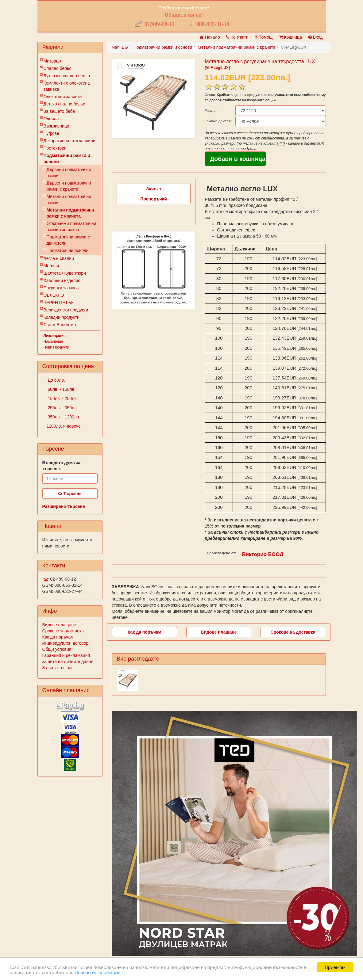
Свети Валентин (60, 325)
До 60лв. (56, 380)
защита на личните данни (68, 662)
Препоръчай (154, 199)
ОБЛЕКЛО (54, 295)
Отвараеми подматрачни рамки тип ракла (71, 227)
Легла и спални (59, 258)
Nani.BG (120, 47)
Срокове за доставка (63, 631)
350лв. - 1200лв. (64, 417)
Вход (315, 37)
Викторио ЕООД (263, 554)
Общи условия (57, 649)
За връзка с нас (58, 668)
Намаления (53, 341)
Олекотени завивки (63, 97)
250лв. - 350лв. (62, 408)
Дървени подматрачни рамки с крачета (69, 186)
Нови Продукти (56, 347)
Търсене (70, 494)
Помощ (264, 37)
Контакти (237, 37)
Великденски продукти (66, 310)
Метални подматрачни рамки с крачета (70, 213)
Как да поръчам (58, 637)
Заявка (154, 189)
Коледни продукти (62, 317)
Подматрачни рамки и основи (67, 158)
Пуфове (51, 133)
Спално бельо (58, 68)
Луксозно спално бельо (67, 76)
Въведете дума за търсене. (62, 466)
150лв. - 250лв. (62, 398)
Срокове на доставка (293, 632)
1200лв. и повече (64, 426)
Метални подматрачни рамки (69, 200)
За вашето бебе (59, 111)
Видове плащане (59, 625)
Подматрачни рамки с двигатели (68, 240)
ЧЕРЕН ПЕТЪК (59, 303)
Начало (210, 37)
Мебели (51, 266)
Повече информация (97, 973)
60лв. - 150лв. (61, 389)
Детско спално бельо (64, 104)
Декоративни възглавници (70, 141)
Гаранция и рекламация (66, 655)
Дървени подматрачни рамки (69, 173)
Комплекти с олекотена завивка (67, 86)
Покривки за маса (61, 288)
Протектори (55, 148)
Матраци (52, 61)
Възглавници (56, 126)
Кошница (290, 37)
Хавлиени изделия (62, 280)
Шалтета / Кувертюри (65, 273)
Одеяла (51, 119)
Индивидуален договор (66, 643)
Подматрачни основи (68, 250)
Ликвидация (55, 336)
